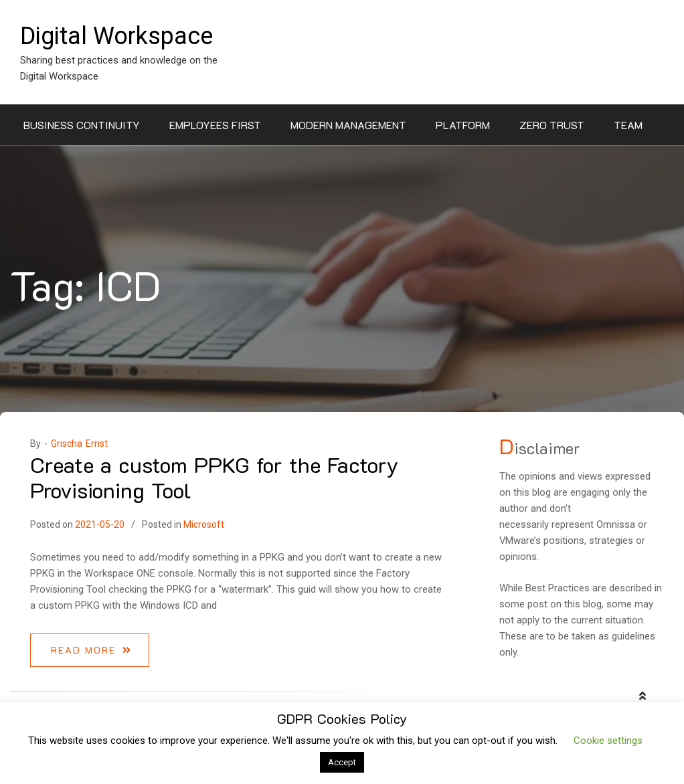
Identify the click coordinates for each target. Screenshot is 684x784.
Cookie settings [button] (608, 741)
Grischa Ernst (79, 444)
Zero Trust (552, 125)
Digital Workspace (116, 36)
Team (628, 125)
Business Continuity (82, 125)
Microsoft (204, 524)
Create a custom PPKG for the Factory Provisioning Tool (214, 477)
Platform (463, 125)
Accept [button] (342, 762)
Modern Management (348, 125)
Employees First (215, 125)
